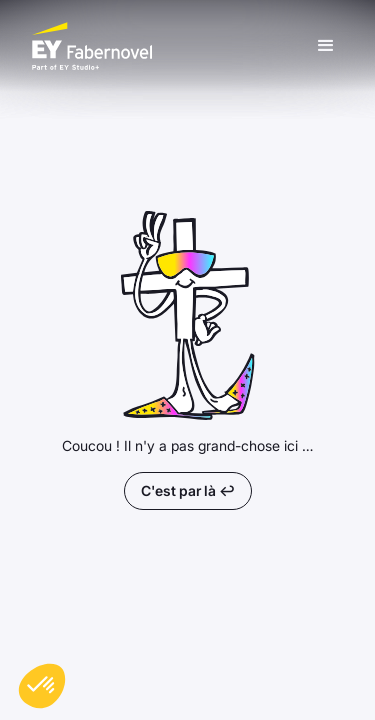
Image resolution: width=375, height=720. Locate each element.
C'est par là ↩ (188, 490)
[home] (170, 46)
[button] (326, 46)
